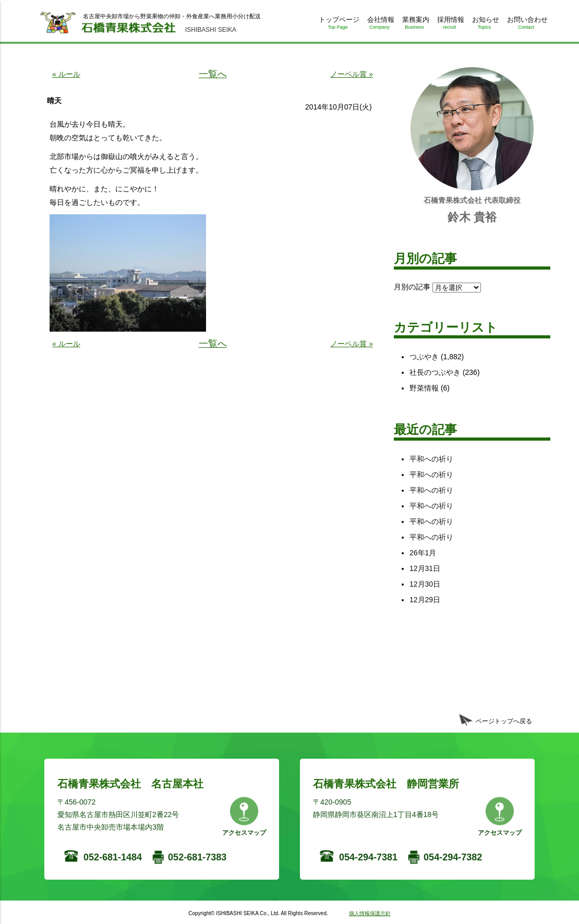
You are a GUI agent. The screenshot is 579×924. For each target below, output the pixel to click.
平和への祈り (431, 459)
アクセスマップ (244, 833)
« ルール (66, 74)
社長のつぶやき (435, 372)
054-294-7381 (368, 857)
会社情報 (379, 25)
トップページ (338, 25)
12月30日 (425, 584)
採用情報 (449, 25)
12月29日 (425, 600)
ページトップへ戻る (504, 721)
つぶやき (424, 357)
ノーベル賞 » (352, 74)
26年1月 (423, 553)
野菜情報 (424, 388)
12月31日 (425, 568)
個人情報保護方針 (370, 913)
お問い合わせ (526, 25)
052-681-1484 (113, 857)
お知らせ (484, 25)
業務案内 (414, 25)
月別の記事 (412, 287)
